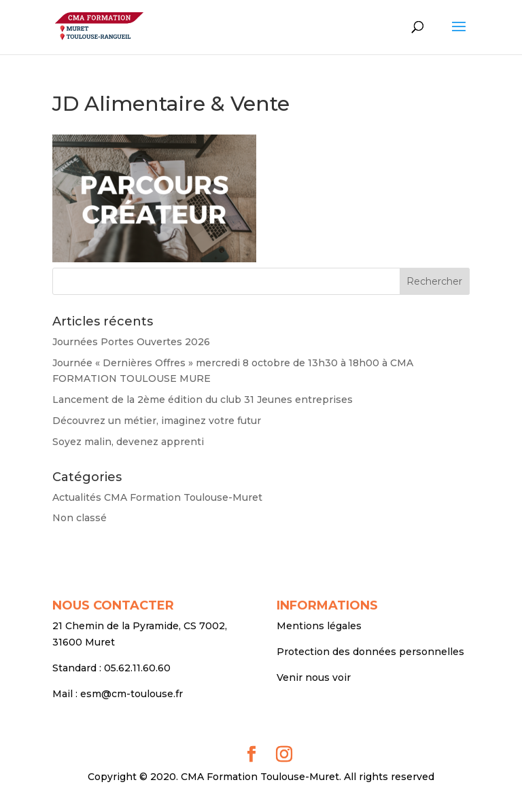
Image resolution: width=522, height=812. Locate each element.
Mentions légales (319, 626)
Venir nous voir (314, 677)
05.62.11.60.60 (137, 668)
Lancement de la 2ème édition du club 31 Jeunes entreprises (203, 400)
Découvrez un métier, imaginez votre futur (157, 421)
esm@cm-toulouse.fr (132, 694)
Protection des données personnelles (370, 652)
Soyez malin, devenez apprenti (128, 442)
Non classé (80, 518)
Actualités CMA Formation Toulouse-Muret (157, 497)
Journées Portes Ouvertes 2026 (131, 342)
